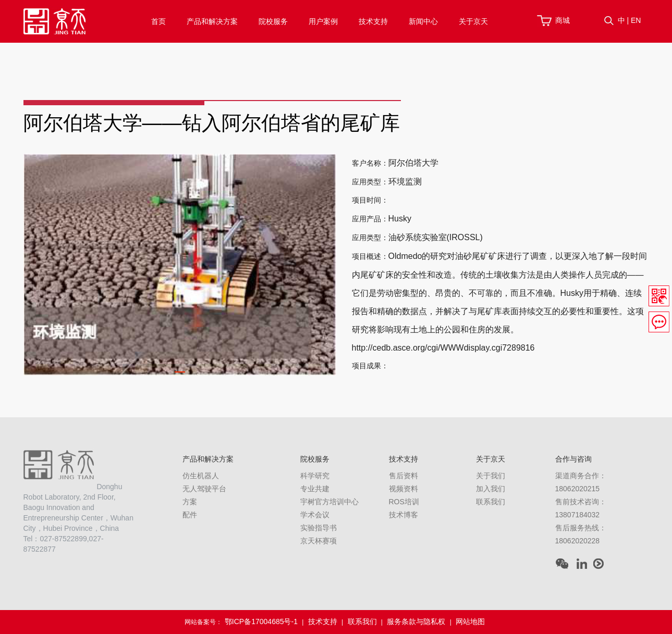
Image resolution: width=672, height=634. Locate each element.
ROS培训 (404, 502)
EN (636, 20)
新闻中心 (423, 21)
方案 (190, 502)
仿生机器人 (201, 476)
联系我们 (491, 502)
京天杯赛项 (319, 541)
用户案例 (323, 21)
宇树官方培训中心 (329, 502)
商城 (563, 20)
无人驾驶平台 (204, 489)
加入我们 (491, 489)
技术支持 (373, 21)
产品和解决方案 (212, 21)
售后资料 (404, 476)
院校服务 (273, 21)
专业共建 (315, 489)
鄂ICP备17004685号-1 (261, 621)
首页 (158, 21)
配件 (190, 515)
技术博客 (404, 515)
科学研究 (315, 476)
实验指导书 (319, 528)
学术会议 (315, 515)
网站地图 (470, 621)
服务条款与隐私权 (416, 621)
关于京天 (473, 21)
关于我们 (491, 476)
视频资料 (404, 489)
